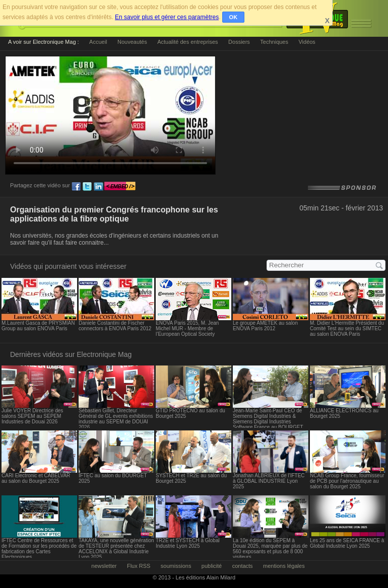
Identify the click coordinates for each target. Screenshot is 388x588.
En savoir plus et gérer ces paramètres (167, 17)
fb (76, 187)
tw (87, 187)
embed (120, 187)
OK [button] (234, 17)
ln (98, 187)
